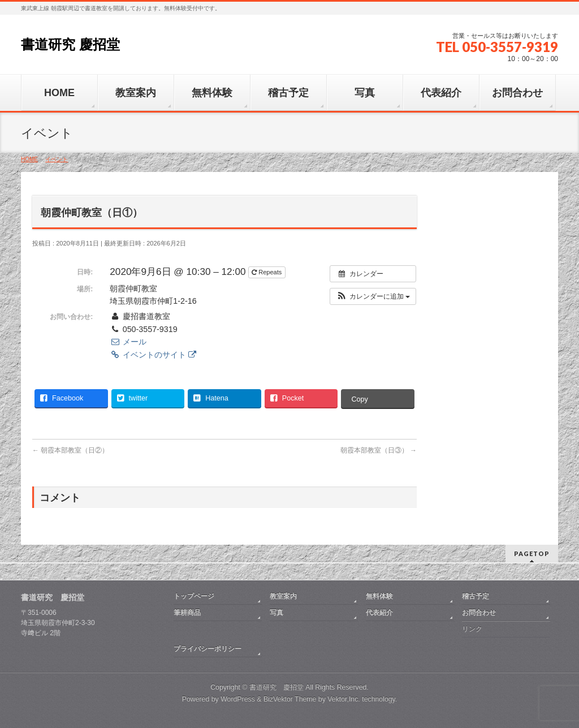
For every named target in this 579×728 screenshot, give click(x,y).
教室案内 (283, 596)
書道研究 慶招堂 (70, 44)
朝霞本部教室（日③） (379, 450)
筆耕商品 (187, 613)
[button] (373, 296)
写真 (276, 613)
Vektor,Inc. (344, 699)
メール (128, 342)
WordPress (238, 699)
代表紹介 (379, 613)
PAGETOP (532, 553)
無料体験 (379, 596)
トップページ (194, 596)
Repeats (267, 272)
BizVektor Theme (290, 699)
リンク (472, 629)
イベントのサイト (153, 355)
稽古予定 (476, 596)
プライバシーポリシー (208, 649)
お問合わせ (479, 613)
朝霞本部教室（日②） (70, 450)
